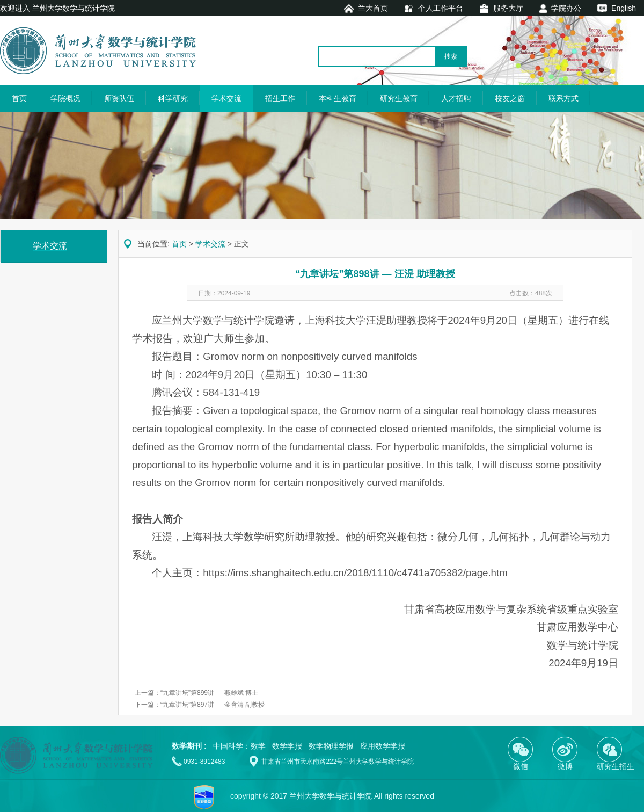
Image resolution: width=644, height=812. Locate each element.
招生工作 (280, 98)
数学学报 (287, 746)
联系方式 (563, 98)
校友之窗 (510, 98)
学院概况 (65, 98)
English (624, 8)
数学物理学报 (331, 746)
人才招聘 (456, 98)
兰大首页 (373, 8)
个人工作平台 (441, 8)
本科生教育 (338, 98)
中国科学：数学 (239, 746)
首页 (19, 98)
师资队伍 (119, 98)
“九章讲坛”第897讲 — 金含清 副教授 (213, 705)
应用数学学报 (383, 746)
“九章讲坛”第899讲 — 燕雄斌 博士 (209, 693)
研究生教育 (399, 98)
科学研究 (173, 98)
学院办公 (566, 8)
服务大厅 (508, 8)
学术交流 (226, 98)
